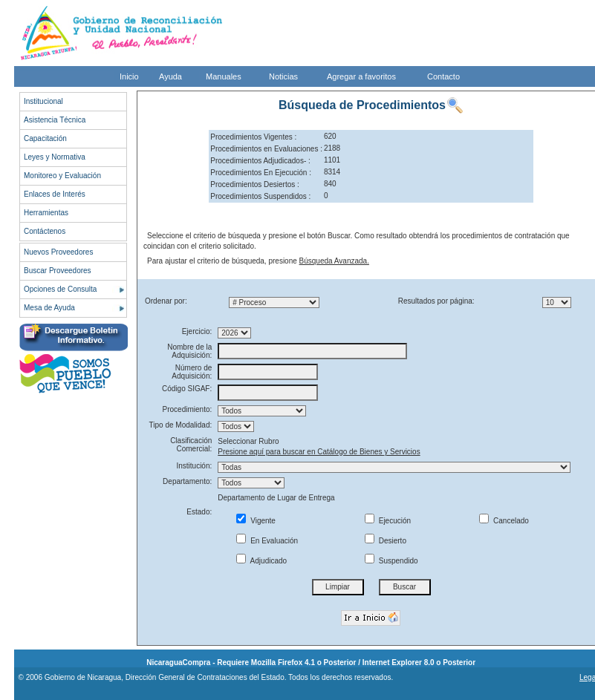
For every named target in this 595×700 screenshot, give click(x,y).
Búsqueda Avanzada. (334, 261)
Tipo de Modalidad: (181, 425)
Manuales (224, 76)
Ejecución (388, 521)
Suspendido (391, 561)
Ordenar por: (166, 301)
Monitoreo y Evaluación (62, 176)
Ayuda (170, 76)
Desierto (386, 541)
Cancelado (504, 521)
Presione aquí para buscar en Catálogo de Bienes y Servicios (319, 452)
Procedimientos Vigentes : (253, 137)
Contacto (443, 76)
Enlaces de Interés (55, 194)
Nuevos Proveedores (58, 252)
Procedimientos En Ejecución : (261, 173)
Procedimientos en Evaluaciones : (266, 149)
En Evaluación (267, 541)
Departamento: (187, 481)
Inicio (129, 76)
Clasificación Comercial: (191, 445)
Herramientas (46, 213)
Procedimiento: (188, 409)
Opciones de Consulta (60, 289)
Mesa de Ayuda (49, 308)
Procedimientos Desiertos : (255, 184)
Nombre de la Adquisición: (189, 351)
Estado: (199, 512)
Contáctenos (45, 231)
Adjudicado (261, 561)
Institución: (194, 466)
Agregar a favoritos (361, 76)
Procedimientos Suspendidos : (260, 196)
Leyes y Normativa (55, 157)
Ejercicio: (197, 331)
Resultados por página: (436, 301)
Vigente (256, 521)
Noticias (283, 76)
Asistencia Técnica (55, 120)
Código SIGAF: (187, 389)
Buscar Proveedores (58, 271)
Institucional (43, 101)
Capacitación (45, 138)
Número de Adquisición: (192, 372)
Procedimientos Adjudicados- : (260, 161)
